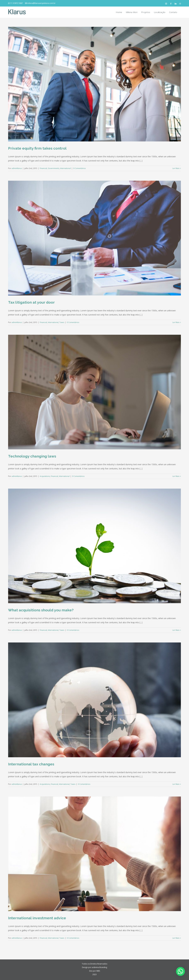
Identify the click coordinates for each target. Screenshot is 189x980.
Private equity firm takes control (37, 148)
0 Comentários (79, 168)
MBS (98, 971)
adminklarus (17, 168)
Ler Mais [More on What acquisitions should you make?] (176, 630)
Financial (43, 168)
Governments (54, 168)
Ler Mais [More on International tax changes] (176, 784)
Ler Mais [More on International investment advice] (176, 938)
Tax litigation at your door (31, 302)
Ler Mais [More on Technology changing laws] (176, 476)
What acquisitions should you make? (41, 610)
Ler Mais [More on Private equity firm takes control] (176, 168)
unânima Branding (99, 967)
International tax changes (31, 764)
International (65, 168)
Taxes (62, 322)
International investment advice (37, 918)
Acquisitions (45, 476)
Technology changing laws (32, 456)
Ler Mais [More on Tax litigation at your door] (176, 322)
